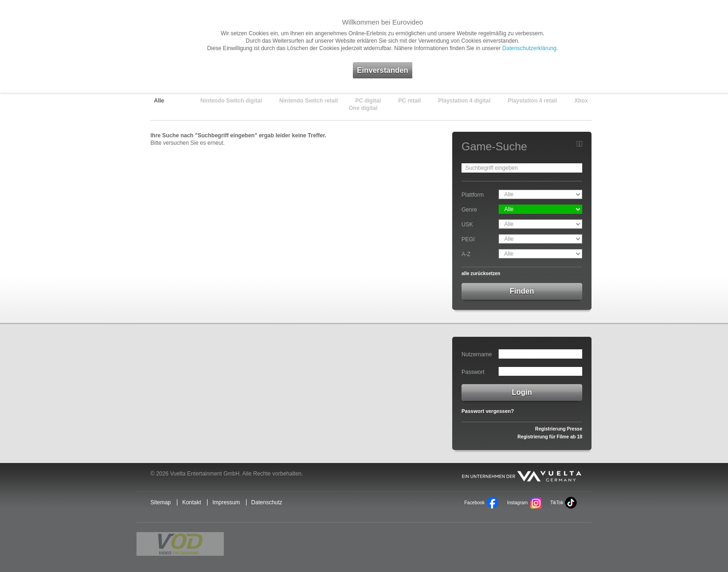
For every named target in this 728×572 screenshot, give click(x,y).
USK (467, 225)
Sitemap (161, 502)
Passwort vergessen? (488, 411)
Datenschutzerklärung (530, 48)
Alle (159, 101)
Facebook (474, 503)
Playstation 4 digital (465, 101)
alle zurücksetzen (481, 273)
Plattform (473, 195)
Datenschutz (267, 502)
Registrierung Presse (559, 429)
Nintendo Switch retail (309, 101)
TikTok (557, 503)
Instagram (517, 503)
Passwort (473, 372)
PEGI (468, 239)
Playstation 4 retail (533, 101)
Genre (469, 210)
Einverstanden (383, 70)
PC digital (368, 101)
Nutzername (477, 354)
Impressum (226, 502)
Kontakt (192, 502)
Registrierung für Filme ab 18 (550, 437)
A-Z (466, 254)
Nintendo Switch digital (231, 101)
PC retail (410, 101)
